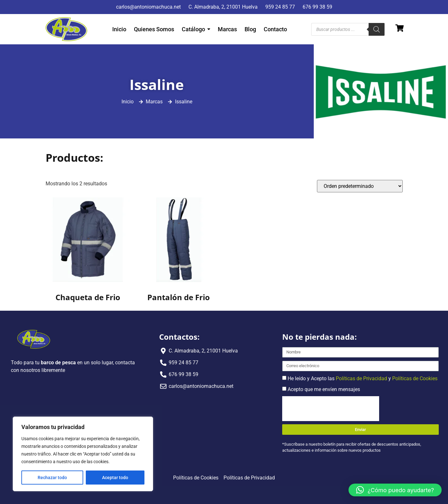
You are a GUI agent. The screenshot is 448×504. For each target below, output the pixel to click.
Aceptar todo (115, 478)
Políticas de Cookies (415, 378)
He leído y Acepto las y (363, 378)
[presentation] (331, 409)
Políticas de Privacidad (361, 378)
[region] (83, 454)
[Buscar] (377, 29)
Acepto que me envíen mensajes (324, 389)
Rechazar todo (52, 478)
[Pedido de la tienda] (360, 186)
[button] (395, 490)
